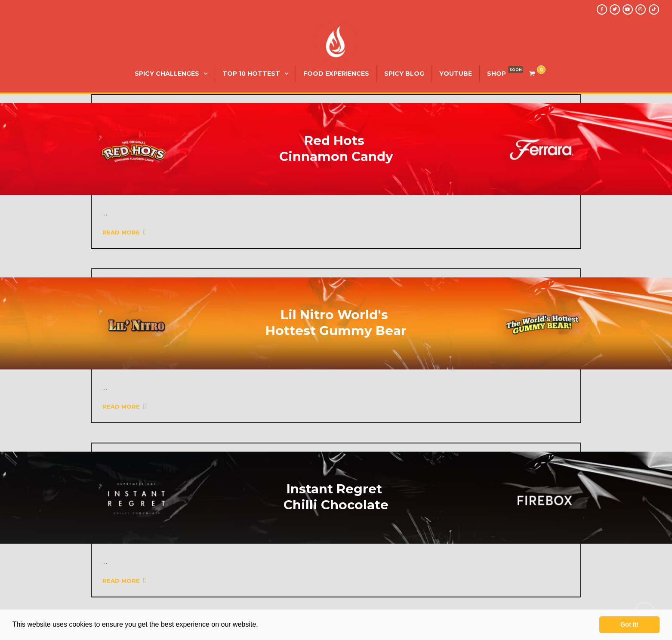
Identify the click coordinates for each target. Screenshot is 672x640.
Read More (124, 232)
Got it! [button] (629, 625)
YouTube (456, 74)
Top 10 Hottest (251, 74)
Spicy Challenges (167, 74)
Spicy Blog (404, 74)
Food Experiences (336, 74)
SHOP (496, 74)
